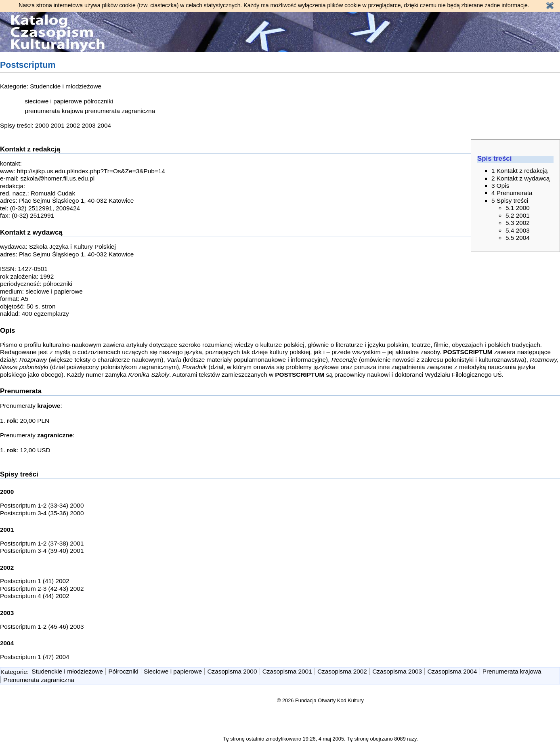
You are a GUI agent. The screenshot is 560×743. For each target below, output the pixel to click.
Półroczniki (123, 671)
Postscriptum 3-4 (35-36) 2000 (42, 513)
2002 (73, 125)
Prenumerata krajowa (512, 671)
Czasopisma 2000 (232, 671)
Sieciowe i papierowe (173, 671)
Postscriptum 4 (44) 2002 (35, 596)
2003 (88, 125)
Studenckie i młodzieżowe (66, 86)
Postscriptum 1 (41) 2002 (35, 581)
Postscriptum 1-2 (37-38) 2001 (42, 543)
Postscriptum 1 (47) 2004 (35, 657)
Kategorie (14, 671)
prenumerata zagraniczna (120, 111)
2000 (42, 125)
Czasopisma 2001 (287, 671)
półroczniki (98, 101)
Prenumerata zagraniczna (39, 680)
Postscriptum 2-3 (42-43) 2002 (42, 589)
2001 (58, 125)
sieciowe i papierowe (53, 101)
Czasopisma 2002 (342, 671)
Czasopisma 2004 (452, 671)
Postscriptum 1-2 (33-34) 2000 (42, 505)
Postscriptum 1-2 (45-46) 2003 (42, 627)
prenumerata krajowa (54, 111)
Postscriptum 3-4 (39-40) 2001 (42, 551)
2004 (104, 125)
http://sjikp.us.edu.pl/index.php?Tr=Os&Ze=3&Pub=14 (91, 171)
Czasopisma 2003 (397, 671)
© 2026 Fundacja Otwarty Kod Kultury (320, 700)
